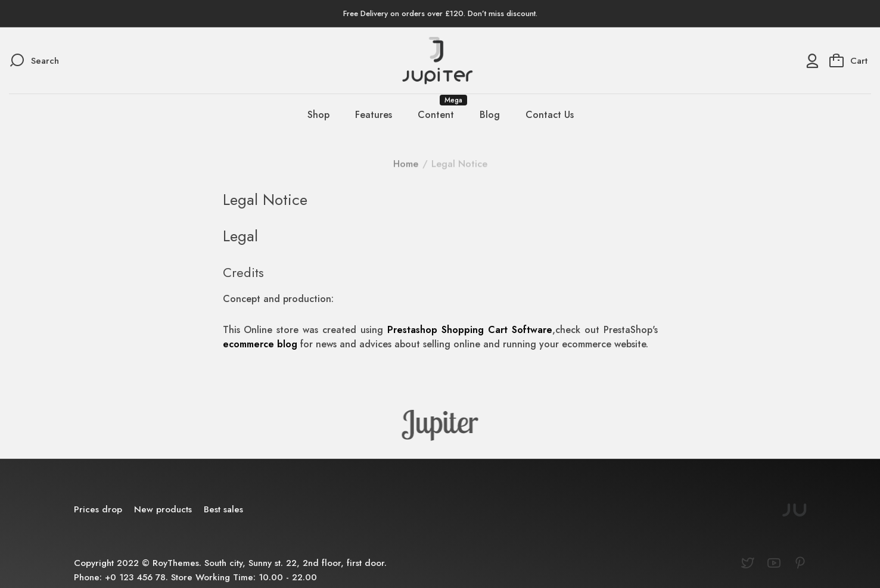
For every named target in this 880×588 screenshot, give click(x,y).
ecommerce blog (260, 344)
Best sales (223, 509)
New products (163, 509)
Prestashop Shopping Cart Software (470, 330)
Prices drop (98, 509)
